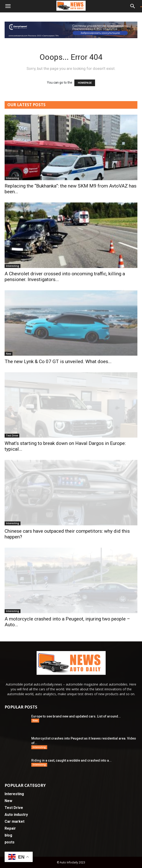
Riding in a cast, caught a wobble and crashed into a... (71, 760)
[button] (8, 6)
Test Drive (12, 435)
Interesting (13, 178)
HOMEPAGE (85, 83)
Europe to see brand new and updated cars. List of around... (76, 716)
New (9, 354)
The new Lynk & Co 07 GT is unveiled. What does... (58, 361)
